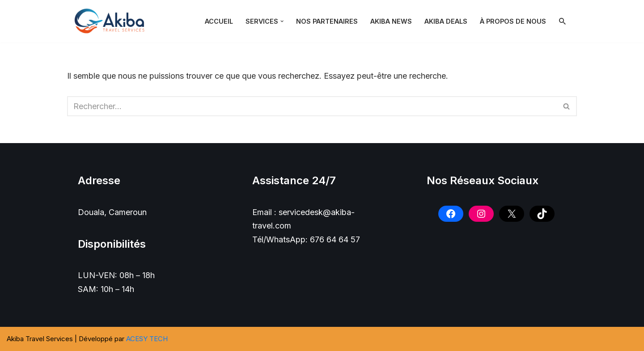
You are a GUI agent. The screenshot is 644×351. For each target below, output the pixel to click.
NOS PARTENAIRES (327, 21)
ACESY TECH (147, 339)
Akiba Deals (446, 21)
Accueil (219, 21)
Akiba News (391, 21)
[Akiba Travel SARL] (112, 21)
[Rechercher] (562, 21)
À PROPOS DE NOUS (513, 21)
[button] (282, 21)
